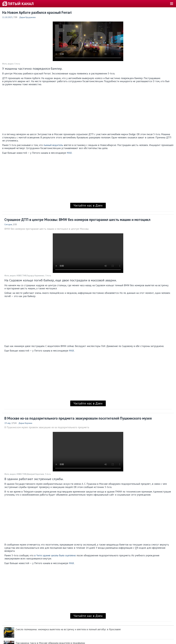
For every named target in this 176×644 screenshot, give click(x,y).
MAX (69, 153)
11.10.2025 (7, 17)
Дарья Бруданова (27, 17)
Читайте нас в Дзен (88, 205)
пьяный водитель (53, 145)
